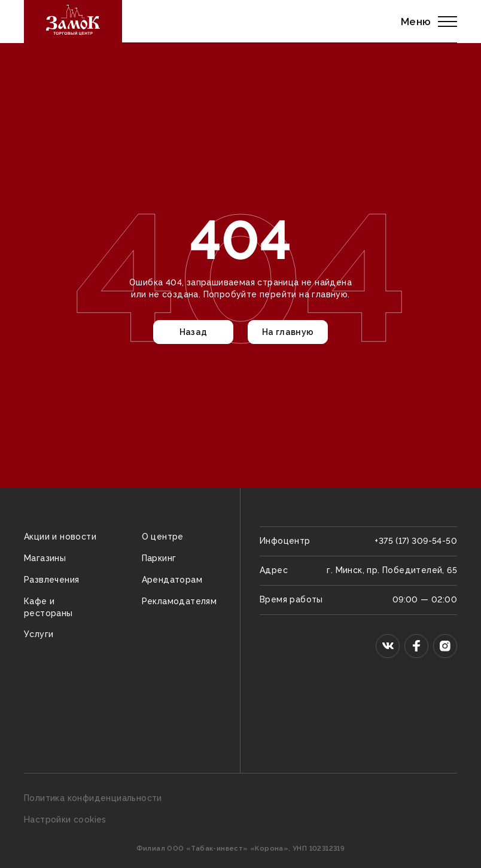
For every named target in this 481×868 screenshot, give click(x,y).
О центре (163, 537)
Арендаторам (172, 580)
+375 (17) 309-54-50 (416, 541)
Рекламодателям (179, 601)
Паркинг (159, 558)
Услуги (39, 634)
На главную (288, 332)
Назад (194, 332)
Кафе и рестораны (48, 607)
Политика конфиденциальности (93, 798)
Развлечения (51, 580)
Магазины (45, 558)
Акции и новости (60, 537)
